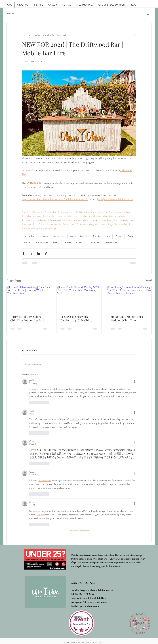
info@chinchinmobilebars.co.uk (96, 590)
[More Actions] (134, 382)
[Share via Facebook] (23, 253)
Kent (108, 236)
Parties (56, 243)
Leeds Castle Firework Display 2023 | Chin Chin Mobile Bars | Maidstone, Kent (79, 318)
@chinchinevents (89, 606)
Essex (130, 236)
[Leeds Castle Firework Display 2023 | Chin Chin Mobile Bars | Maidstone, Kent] (79, 298)
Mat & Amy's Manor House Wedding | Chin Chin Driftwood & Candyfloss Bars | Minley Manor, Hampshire (129, 318)
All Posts (10, 14)
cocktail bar (59, 236)
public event (42, 243)
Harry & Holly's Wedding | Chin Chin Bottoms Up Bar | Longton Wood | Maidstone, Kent (27, 318)
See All (149, 280)
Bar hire (97, 236)
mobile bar (29, 236)
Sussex (119, 236)
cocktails (44, 236)
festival (27, 243)
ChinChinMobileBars (94, 598)
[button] (148, 14)
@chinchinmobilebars (95, 602)
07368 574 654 (84, 594)
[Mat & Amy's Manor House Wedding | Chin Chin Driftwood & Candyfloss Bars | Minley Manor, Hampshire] (129, 298)
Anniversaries (111, 243)
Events (68, 243)
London (80, 243)
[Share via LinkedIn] (39, 253)
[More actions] (134, 35)
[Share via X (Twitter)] (31, 253)
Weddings (94, 243)
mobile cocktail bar (79, 236)
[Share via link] (46, 253)
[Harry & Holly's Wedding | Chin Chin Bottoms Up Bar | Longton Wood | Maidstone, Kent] (29, 298)
